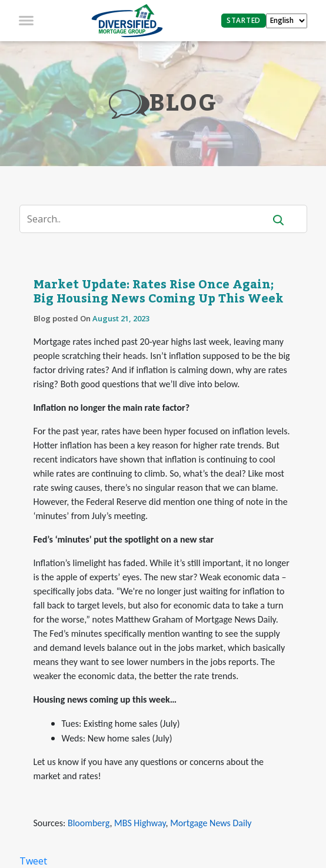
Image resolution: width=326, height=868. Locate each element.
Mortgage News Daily (211, 823)
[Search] (149, 219)
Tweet (33, 861)
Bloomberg (89, 823)
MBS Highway (140, 823)
